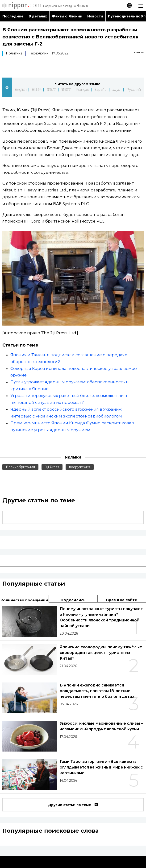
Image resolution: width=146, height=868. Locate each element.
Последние (13, 16)
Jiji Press (52, 467)
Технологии (39, 53)
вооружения (80, 467)
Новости (95, 16)
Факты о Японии (67, 16)
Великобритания (20, 467)
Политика (14, 53)
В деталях (38, 16)
